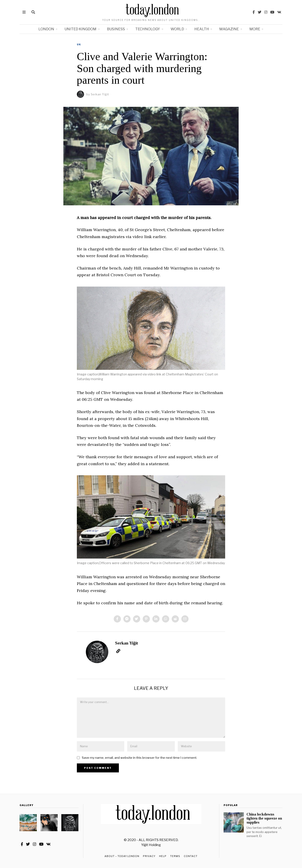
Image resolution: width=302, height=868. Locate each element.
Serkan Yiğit (127, 643)
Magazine (229, 29)
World (177, 29)
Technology (148, 29)
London (46, 29)
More (255, 29)
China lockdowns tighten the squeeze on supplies (264, 818)
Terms (175, 856)
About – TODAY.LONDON (122, 856)
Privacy (149, 856)
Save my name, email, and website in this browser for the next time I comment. (139, 758)
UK (79, 44)
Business (116, 29)
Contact (191, 856)
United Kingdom (80, 29)
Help (163, 856)
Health (202, 29)
